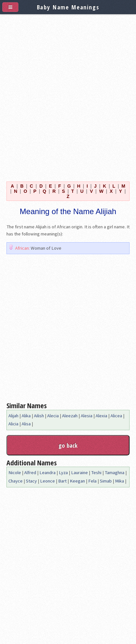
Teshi (96, 473)
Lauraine (79, 473)
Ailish (39, 416)
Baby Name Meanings (68, 7)
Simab (106, 481)
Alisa (26, 424)
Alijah (13, 416)
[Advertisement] (68, 96)
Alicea (116, 416)
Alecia (53, 416)
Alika (26, 416)
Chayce (16, 481)
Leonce (47, 481)
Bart (62, 481)
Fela (92, 481)
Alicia (13, 424)
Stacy (31, 481)
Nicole (15, 473)
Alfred (30, 473)
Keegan (77, 481)
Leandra (47, 473)
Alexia (101, 416)
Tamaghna (115, 473)
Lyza (63, 473)
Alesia (87, 416)
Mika (120, 481)
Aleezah (70, 416)
